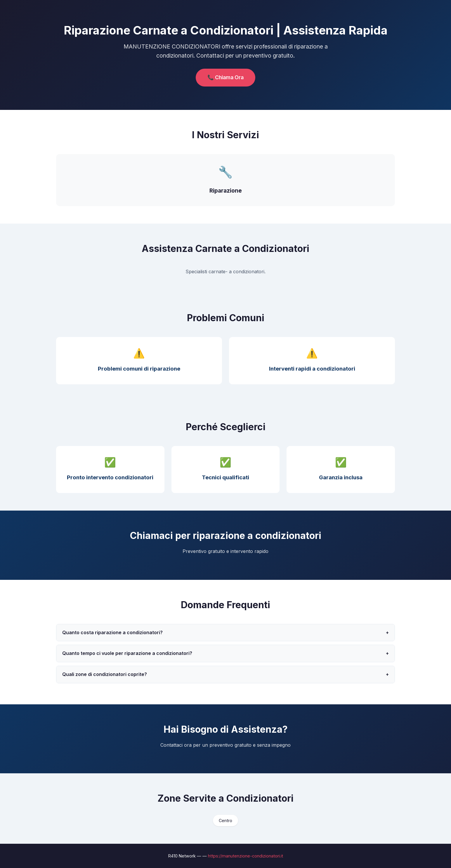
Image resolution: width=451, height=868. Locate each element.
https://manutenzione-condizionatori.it (246, 856)
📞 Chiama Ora (225, 77)
